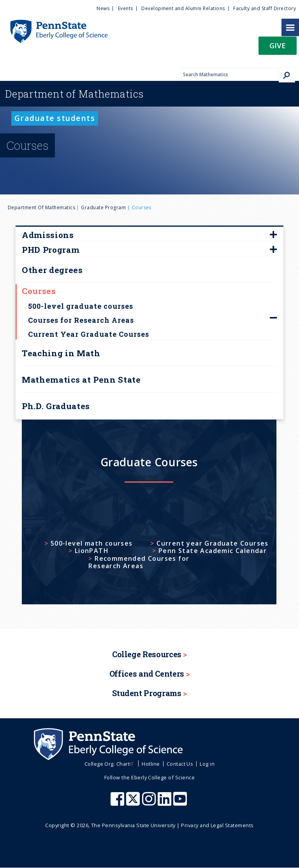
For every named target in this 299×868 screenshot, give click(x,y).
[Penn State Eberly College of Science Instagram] (150, 803)
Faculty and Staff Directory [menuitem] (265, 8)
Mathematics (74, 94)
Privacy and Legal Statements (217, 825)
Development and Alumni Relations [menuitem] (183, 8)
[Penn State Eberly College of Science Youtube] (181, 803)
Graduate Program (103, 207)
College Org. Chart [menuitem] (110, 764)
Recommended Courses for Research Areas (139, 562)
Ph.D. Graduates (56, 406)
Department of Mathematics (41, 207)
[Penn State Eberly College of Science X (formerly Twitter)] (134, 803)
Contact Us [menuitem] (180, 764)
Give (278, 45)
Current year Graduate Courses (213, 543)
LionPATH (92, 551)
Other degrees (52, 270)
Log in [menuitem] (207, 764)
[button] (278, 48)
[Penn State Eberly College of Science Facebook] (118, 803)
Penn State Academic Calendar (213, 551)
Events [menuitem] (126, 8)
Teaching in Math (61, 353)
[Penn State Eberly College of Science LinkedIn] (165, 803)
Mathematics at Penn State (81, 380)
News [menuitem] (103, 8)
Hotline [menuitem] (151, 764)
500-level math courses (92, 543)
